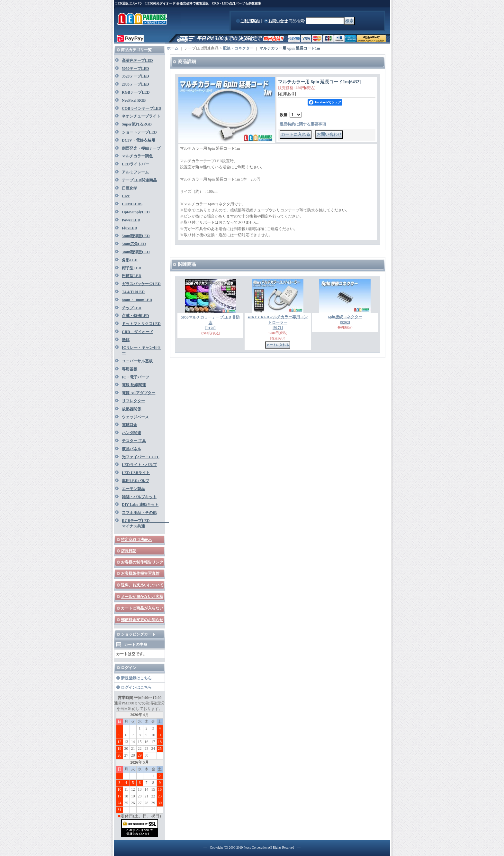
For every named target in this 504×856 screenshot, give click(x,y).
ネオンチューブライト (141, 116)
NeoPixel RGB (134, 100)
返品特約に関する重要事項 (303, 124)
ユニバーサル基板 (137, 361)
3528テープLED (135, 76)
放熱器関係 (131, 409)
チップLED (132, 308)
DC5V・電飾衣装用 (139, 140)
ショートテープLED (139, 132)
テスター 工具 (134, 441)
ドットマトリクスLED (141, 324)
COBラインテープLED (142, 108)
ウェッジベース (135, 417)
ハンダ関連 (131, 433)
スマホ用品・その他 (139, 513)
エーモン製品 (133, 489)
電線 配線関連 (134, 385)
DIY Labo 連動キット (140, 505)
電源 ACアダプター (139, 393)
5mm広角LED (134, 244)
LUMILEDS (132, 204)
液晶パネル (131, 449)
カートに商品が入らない (142, 608)
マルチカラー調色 (137, 156)
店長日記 (129, 551)
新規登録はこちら (136, 678)
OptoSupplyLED (136, 212)
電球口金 (130, 425)
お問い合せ (278, 21)
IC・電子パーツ (135, 377)
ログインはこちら (136, 687)
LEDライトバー (135, 164)
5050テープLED (135, 69)
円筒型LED (132, 276)
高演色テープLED (137, 60)
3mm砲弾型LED (136, 252)
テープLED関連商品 (139, 180)
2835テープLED (135, 84)
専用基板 (130, 369)
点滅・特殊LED (135, 316)
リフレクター (133, 401)
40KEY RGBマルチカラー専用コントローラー (278, 322)
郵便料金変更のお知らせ (142, 620)
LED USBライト (136, 473)
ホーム (173, 48)
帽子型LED (132, 268)
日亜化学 (130, 188)
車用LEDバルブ (135, 481)
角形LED (130, 260)
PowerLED (131, 220)
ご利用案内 (250, 21)
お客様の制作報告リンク (142, 562)
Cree (126, 196)
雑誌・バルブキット (139, 497)
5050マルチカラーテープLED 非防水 (211, 323)
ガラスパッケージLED (141, 284)
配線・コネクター (238, 48)
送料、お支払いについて (142, 585)
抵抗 (126, 340)
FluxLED (130, 228)
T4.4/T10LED (133, 292)
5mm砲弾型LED (136, 236)
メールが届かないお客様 (142, 597)
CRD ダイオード (138, 332)
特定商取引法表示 (136, 540)
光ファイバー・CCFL (141, 457)
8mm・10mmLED (137, 300)
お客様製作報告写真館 (140, 573)
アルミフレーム (135, 172)
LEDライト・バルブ (139, 465)
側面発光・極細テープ (141, 148)
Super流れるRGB (137, 124)
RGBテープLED (136, 92)
